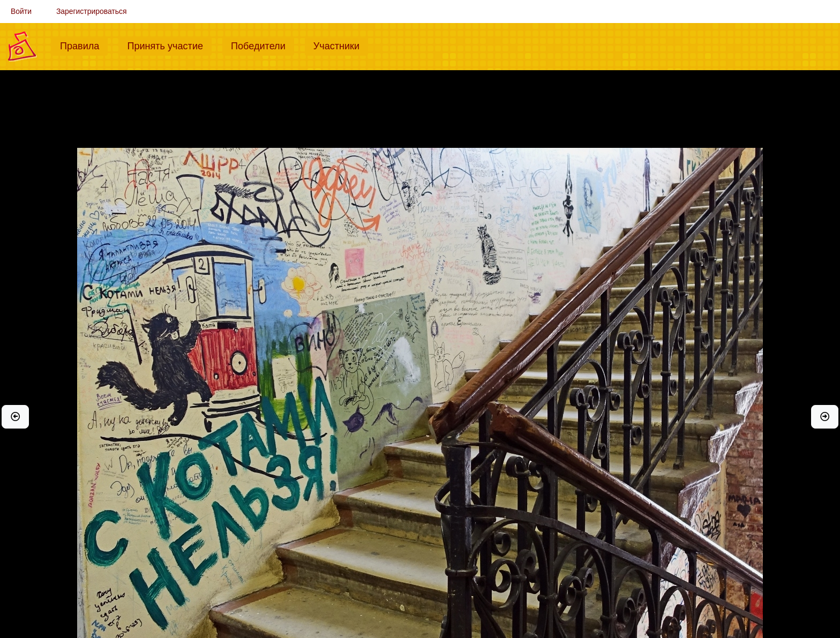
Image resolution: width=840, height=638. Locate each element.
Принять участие (169, 45)
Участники (341, 45)
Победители (262, 45)
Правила (84, 45)
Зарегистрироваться (92, 11)
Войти (21, 11)
